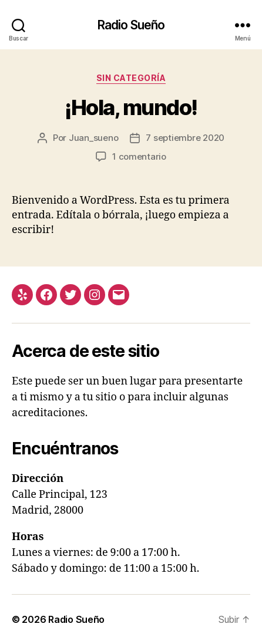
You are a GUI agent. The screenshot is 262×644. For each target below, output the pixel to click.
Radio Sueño (131, 25)
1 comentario (139, 156)
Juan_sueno (93, 138)
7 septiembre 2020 (185, 138)
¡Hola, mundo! (131, 107)
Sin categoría (131, 78)
